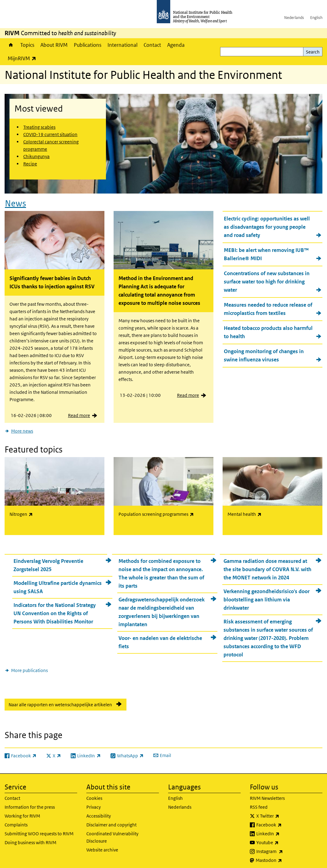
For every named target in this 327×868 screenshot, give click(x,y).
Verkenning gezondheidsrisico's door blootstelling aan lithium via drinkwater (267, 596)
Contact (152, 45)
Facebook (285, 821)
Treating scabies (39, 127)
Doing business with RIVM (30, 838)
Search (313, 52)
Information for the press (30, 803)
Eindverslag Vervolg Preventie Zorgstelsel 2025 (48, 561)
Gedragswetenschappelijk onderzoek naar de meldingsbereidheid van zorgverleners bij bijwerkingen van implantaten (162, 608)
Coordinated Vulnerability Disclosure (112, 833)
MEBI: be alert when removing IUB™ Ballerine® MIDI (266, 252)
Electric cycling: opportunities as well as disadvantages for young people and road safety (267, 225)
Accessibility (99, 812)
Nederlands (294, 18)
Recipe (30, 164)
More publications (29, 666)
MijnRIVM (23, 58)
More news (22, 429)
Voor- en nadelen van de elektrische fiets (160, 638)
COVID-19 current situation (50, 134)
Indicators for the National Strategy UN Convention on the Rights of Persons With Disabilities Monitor (55, 609)
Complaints (16, 821)
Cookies (94, 794)
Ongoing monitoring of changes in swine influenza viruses (264, 354)
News (15, 201)
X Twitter (284, 812)
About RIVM (54, 45)
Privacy (94, 803)
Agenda (176, 45)
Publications (88, 45)
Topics (27, 45)
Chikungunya (36, 156)
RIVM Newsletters (267, 794)
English (316, 18)
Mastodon (285, 856)
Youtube (284, 839)
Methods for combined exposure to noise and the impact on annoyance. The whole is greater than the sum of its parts (161, 569)
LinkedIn (284, 830)
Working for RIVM (22, 812)
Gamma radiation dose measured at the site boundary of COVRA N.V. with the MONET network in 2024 (267, 565)
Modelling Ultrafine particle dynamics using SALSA (58, 583)
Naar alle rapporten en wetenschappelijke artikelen (60, 701)
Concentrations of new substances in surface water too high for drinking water (267, 280)
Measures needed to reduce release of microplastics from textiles (268, 307)
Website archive (102, 846)
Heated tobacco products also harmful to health (268, 330)
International (122, 45)
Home (11, 45)
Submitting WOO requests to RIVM (39, 830)
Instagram (286, 848)
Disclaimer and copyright (111, 821)
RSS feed (259, 803)
